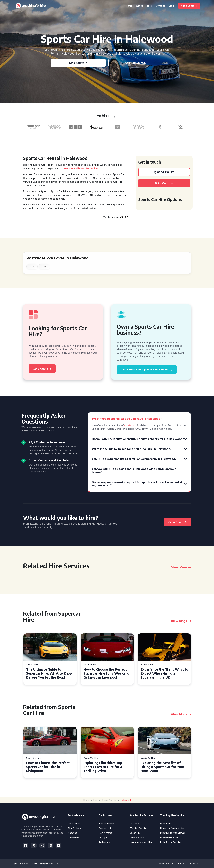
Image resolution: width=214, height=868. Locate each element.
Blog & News (74, 828)
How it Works (105, 833)
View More (181, 567)
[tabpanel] (50, 659)
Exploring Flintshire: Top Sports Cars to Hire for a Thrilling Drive (103, 767)
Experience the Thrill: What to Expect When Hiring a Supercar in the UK (164, 673)
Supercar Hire (33, 665)
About (140, 6)
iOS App (103, 838)
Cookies (194, 864)
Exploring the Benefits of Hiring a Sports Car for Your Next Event (162, 767)
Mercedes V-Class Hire (141, 842)
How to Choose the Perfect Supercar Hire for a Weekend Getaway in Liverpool (106, 673)
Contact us (73, 838)
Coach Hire (135, 833)
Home (129, 6)
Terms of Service (165, 864)
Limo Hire (134, 823)
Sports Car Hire (33, 758)
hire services (92, 169)
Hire (149, 6)
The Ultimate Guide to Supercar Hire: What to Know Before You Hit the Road (49, 673)
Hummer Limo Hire (169, 838)
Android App (105, 842)
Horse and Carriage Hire (172, 828)
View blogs (181, 621)
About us (72, 833)
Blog (171, 6)
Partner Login (105, 828)
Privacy (182, 864)
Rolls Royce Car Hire (170, 842)
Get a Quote (74, 823)
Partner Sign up (106, 823)
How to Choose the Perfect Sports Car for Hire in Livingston (48, 767)
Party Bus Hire (137, 838)
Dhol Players (167, 823)
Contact (160, 6)
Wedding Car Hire (138, 828)
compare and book (73, 169)
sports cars (130, 425)
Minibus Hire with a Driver (173, 833)
